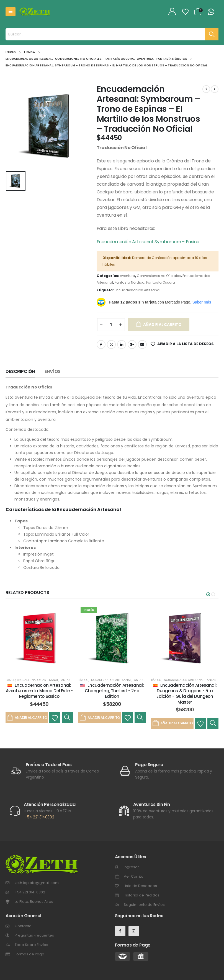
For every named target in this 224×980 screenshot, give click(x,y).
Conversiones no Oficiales (159, 276)
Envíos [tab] (53, 371)
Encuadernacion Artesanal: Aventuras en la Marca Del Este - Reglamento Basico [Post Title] (39, 691)
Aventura (128, 276)
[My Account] (172, 12)
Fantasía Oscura (161, 282)
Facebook (101, 344)
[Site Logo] (35, 12)
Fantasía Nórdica (130, 282)
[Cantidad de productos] (111, 325)
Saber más (202, 302)
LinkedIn (122, 344)
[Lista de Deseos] (186, 12)
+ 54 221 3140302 (39, 817)
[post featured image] (39, 639)
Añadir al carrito (162, 325)
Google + (132, 344)
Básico (11, 680)
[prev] (206, 89)
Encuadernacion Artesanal (137, 290)
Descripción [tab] (20, 371)
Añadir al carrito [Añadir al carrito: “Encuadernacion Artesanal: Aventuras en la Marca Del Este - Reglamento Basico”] (27, 718)
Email (142, 344)
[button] (208, 594)
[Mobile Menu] (11, 12)
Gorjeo (111, 344)
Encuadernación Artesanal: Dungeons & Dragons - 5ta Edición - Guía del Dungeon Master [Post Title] (186, 694)
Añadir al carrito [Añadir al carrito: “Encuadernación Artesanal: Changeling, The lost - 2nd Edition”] (99, 718)
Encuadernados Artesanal (38, 680)
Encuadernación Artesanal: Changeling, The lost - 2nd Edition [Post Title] (114, 691)
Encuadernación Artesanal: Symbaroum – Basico (148, 242)
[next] (215, 89)
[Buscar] (212, 34)
